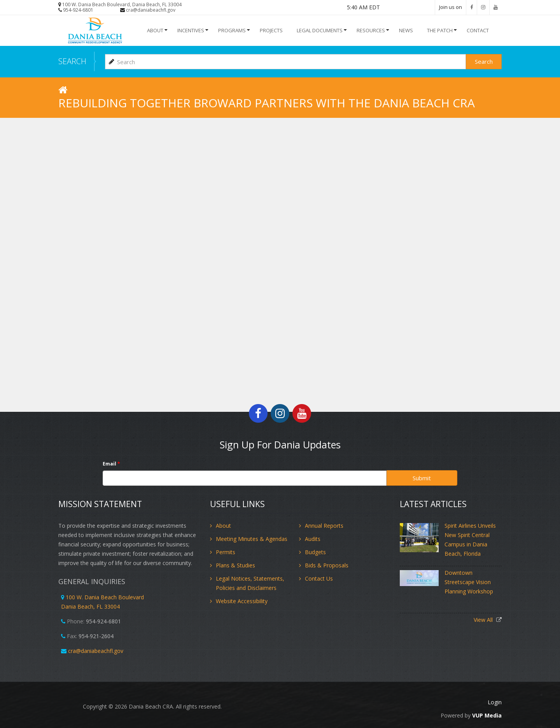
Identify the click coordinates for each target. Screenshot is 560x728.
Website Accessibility (242, 601)
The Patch (440, 30)
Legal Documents (320, 30)
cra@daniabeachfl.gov (151, 10)
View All (484, 620)
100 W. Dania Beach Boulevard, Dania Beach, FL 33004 (122, 4)
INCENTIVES (191, 30)
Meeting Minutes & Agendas (252, 539)
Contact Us (319, 578)
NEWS (406, 30)
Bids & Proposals (327, 565)
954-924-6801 (78, 10)
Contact (478, 30)
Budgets (315, 552)
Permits (226, 552)
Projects (271, 30)
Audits (313, 539)
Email (111, 464)
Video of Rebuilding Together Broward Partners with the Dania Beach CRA (280, 258)
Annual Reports (324, 526)
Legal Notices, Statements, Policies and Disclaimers (250, 583)
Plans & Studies (235, 565)
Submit (422, 478)
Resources (371, 30)
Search (484, 61)
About (155, 30)
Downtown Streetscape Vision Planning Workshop (469, 582)
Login (495, 702)
